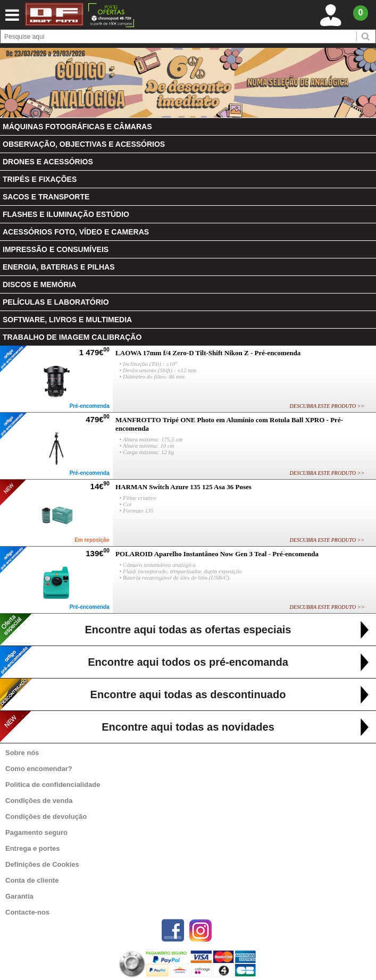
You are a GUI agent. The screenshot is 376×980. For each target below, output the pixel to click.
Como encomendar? (39, 769)
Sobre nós (22, 753)
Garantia (19, 896)
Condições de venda (39, 801)
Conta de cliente (32, 880)
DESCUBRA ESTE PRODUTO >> (327, 406)
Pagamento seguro (36, 832)
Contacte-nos (27, 912)
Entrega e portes (33, 848)
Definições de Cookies (42, 864)
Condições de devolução (46, 816)
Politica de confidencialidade (53, 785)
